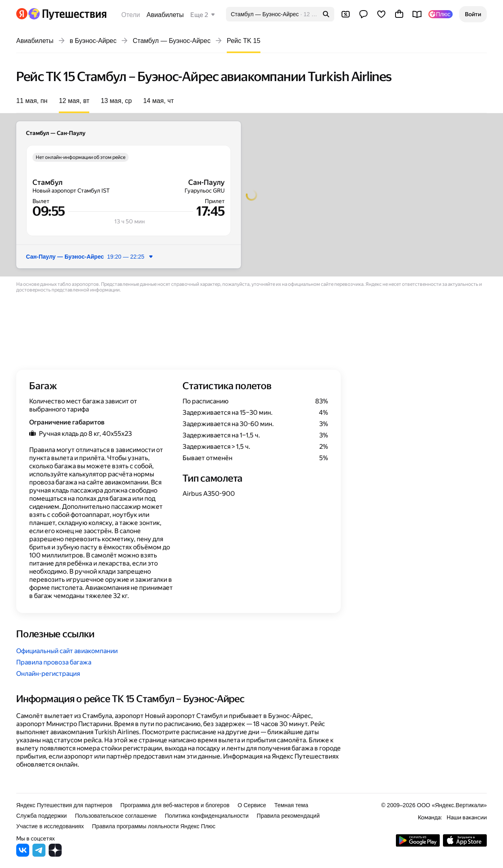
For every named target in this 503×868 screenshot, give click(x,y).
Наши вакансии (467, 817)
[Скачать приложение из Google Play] (418, 845)
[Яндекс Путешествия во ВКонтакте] (23, 854)
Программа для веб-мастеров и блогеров (175, 805)
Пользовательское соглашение (116, 816)
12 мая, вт (74, 101)
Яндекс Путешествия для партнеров (64, 805)
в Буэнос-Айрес (93, 41)
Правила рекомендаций (288, 816)
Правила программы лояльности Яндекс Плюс (154, 826)
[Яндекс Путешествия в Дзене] (55, 854)
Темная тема (291, 805)
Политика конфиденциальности (207, 816)
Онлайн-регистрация (48, 674)
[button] (473, 14)
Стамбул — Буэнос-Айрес (172, 41)
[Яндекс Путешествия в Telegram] (39, 854)
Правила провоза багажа (54, 662)
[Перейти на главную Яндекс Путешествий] (67, 14)
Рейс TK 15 (244, 41)
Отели (131, 15)
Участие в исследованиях (50, 826)
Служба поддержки (42, 816)
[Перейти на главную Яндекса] (22, 14)
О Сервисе (252, 805)
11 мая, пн (32, 101)
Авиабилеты (165, 15)
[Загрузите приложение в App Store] (465, 845)
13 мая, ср (116, 101)
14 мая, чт (158, 101)
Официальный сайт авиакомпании (67, 651)
